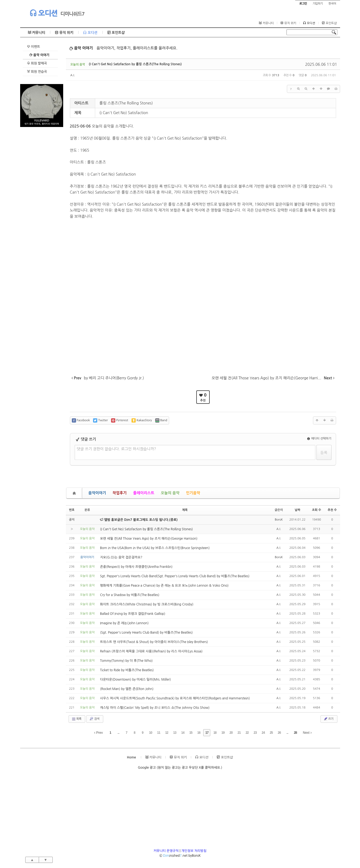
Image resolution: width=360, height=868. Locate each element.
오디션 (43, 13)
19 (223, 733)
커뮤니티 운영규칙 (166, 851)
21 (239, 733)
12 (167, 733)
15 (191, 733)
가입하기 (318, 4)
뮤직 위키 (288, 23)
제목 (185, 510)
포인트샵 (329, 23)
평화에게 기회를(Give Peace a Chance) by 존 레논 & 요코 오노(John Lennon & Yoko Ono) (164, 586)
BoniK (279, 520)
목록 (76, 719)
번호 (72, 510)
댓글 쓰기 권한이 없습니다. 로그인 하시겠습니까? (117, 449)
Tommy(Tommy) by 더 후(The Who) (126, 661)
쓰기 (328, 719)
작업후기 (120, 493)
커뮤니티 (266, 23)
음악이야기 (97, 493)
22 (247, 733)
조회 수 (316, 510)
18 (215, 733)
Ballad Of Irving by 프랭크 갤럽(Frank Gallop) (133, 614)
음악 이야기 (39, 55)
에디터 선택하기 (319, 439)
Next (307, 733)
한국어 (332, 4)
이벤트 (33, 47)
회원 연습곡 (37, 72)
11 (158, 733)
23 (255, 733)
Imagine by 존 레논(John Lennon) (124, 623)
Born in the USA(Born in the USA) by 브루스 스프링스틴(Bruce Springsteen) (155, 548)
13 (175, 733)
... (118, 733)
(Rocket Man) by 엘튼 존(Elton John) (127, 689)
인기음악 (193, 493)
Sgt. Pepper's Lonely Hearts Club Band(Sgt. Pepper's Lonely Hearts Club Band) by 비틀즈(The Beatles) (175, 576)
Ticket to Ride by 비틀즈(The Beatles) (127, 670)
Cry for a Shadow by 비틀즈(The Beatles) (130, 595)
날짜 (297, 510)
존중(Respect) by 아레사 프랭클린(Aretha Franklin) (136, 567)
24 (263, 733)
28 (295, 733)
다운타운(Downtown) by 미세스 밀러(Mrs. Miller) (136, 680)
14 (183, 733)
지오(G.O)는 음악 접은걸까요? (121, 557)
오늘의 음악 (170, 493)
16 (199, 733)
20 (231, 733)
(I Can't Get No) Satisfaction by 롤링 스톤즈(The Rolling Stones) (135, 64)
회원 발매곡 (37, 63)
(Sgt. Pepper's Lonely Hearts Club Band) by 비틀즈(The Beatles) (146, 633)
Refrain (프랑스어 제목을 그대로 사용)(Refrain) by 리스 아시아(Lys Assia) (151, 651)
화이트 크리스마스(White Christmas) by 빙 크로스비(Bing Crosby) (147, 604)
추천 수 (332, 510)
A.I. (73, 75)
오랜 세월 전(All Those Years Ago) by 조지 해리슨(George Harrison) (149, 539)
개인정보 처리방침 (194, 851)
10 (150, 733)
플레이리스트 (144, 493)
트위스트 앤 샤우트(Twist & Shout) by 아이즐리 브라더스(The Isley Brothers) (154, 642)
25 (271, 733)
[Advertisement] (42, 208)
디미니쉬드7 (73, 14)
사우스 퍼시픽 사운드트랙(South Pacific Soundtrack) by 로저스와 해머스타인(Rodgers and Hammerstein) (175, 698)
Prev (98, 733)
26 (279, 733)
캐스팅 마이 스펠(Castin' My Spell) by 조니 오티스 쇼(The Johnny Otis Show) (155, 708)
